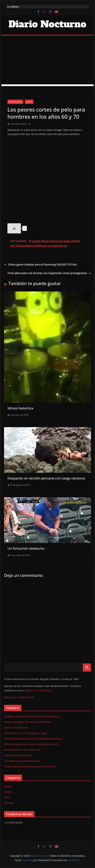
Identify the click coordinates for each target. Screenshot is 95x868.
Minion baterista (20, 408)
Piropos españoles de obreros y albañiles (27, 722)
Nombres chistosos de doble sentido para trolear (32, 716)
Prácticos (9, 803)
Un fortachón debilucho (26, 548)
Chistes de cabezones (16, 727)
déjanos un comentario (38, 690)
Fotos (7, 797)
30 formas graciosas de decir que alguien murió (31, 744)
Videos (29, 102)
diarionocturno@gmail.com (19, 697)
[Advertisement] (47, 61)
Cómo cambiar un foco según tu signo (25, 733)
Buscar (87, 667)
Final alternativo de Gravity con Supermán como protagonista (49, 273)
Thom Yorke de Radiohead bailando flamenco (30, 766)
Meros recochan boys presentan (22, 750)
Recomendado (15, 102)
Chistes (8, 792)
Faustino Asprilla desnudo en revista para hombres (33, 739)
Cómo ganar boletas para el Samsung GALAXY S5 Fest (40, 264)
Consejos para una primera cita (22, 761)
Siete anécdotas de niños (18, 755)
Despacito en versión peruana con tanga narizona (46, 478)
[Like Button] (14, 228)
